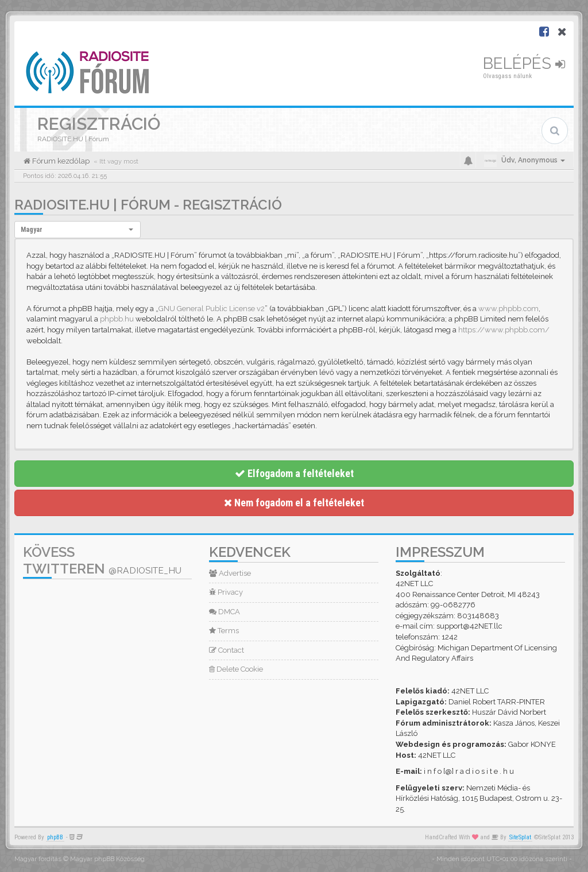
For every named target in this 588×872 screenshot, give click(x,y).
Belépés (524, 63)
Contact (227, 650)
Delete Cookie (236, 669)
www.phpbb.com (508, 309)
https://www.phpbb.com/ (504, 330)
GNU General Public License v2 (212, 309)
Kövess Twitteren (102, 560)
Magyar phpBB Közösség (107, 859)
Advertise (230, 573)
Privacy (226, 592)
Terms (224, 631)
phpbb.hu (117, 319)
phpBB (55, 837)
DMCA (225, 612)
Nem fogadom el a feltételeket (294, 503)
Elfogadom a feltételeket (294, 473)
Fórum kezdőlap (60, 161)
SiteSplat (520, 837)
